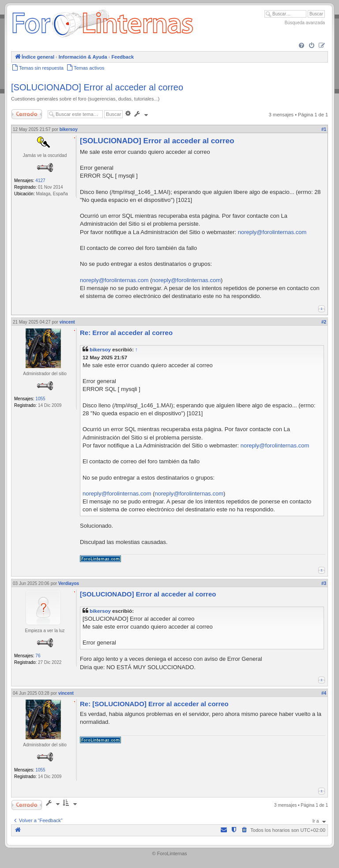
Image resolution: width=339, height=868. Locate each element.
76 (38, 656)
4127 (40, 181)
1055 (40, 399)
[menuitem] (301, 46)
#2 (324, 322)
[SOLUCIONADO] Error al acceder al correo (97, 87)
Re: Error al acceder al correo (126, 333)
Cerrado (27, 114)
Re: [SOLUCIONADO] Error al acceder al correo (154, 704)
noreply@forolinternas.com (272, 232)
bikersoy (100, 349)
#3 (324, 583)
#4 (324, 693)
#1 (324, 129)
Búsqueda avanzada (305, 23)
